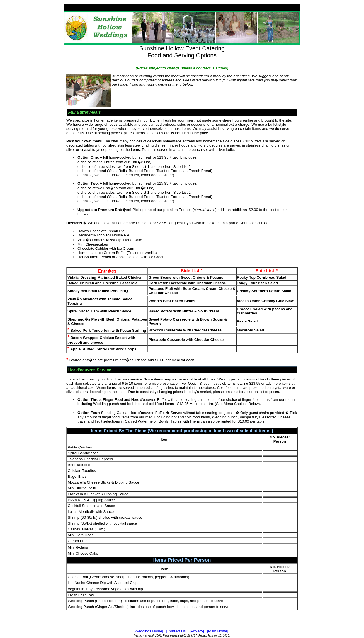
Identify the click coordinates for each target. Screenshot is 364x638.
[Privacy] (197, 631)
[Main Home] (218, 631)
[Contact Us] (177, 631)
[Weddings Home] (149, 631)
